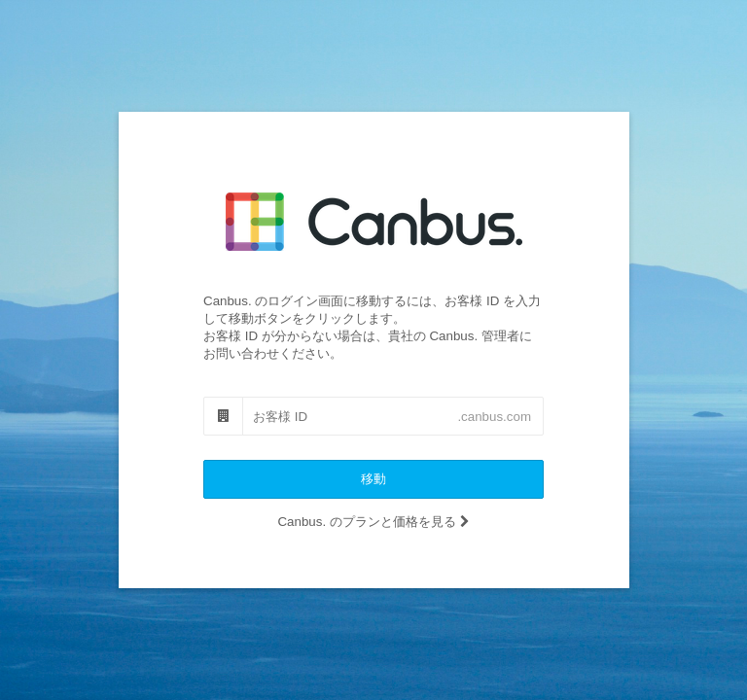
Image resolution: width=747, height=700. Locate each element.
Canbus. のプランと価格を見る (373, 522)
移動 (373, 479)
